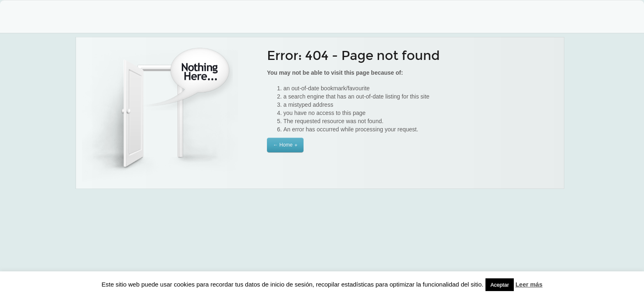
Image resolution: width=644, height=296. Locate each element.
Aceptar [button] (500, 285)
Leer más (529, 284)
